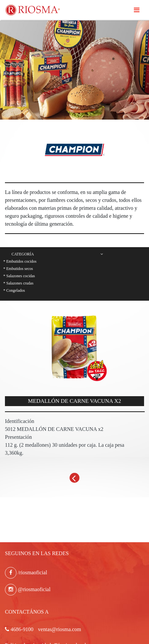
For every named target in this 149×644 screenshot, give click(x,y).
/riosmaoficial (26, 572)
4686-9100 (19, 629)
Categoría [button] (57, 254)
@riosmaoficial (28, 589)
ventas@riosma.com (60, 629)
